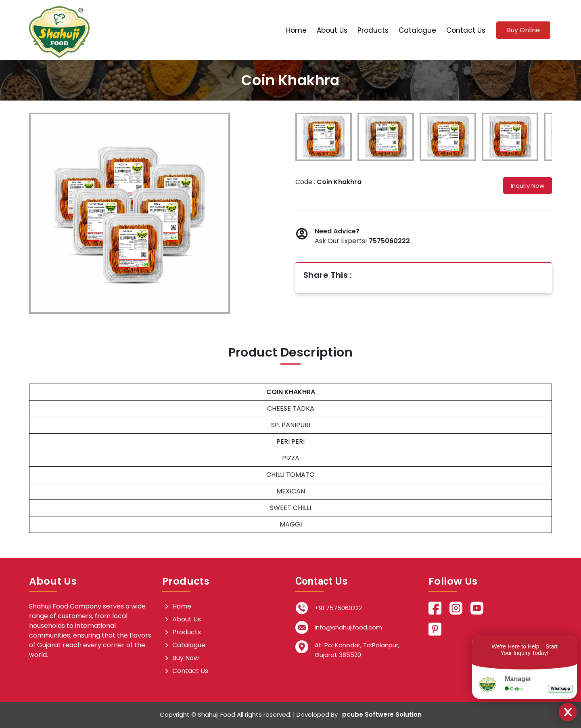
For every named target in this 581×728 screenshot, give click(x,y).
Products (373, 30)
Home (296, 30)
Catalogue (417, 30)
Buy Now (186, 658)
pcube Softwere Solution (382, 714)
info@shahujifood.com (348, 627)
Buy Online (523, 30)
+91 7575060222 (338, 608)
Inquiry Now (528, 186)
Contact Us (466, 30)
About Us (332, 30)
